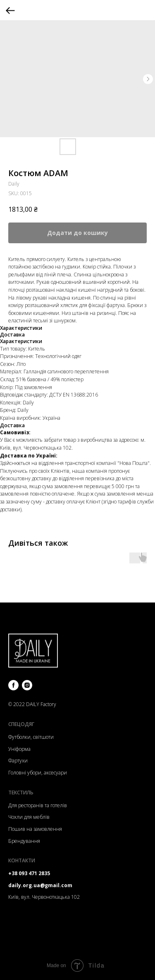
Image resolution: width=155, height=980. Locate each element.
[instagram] (27, 685)
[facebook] (13, 685)
